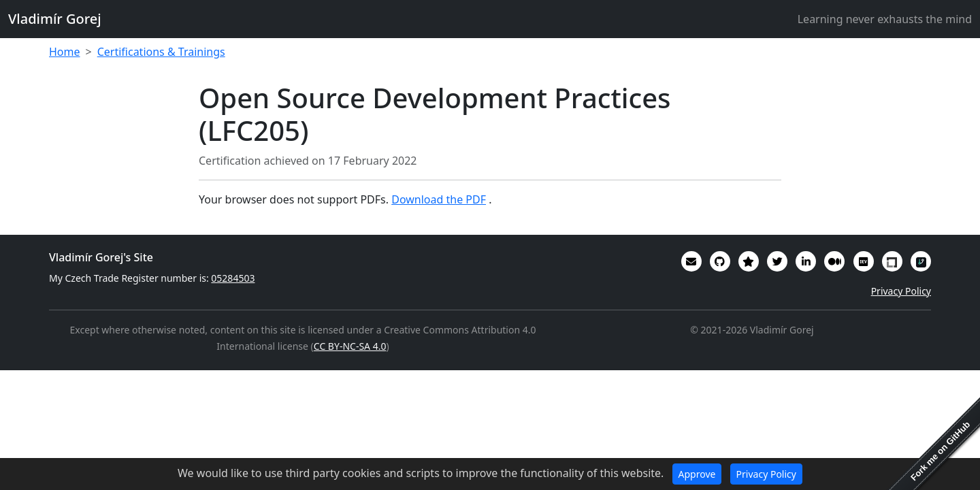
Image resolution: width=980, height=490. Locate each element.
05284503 (233, 278)
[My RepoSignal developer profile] (921, 261)
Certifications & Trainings (161, 52)
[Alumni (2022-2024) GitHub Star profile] (749, 261)
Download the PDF (439, 199)
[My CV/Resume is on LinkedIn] (806, 261)
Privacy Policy (901, 291)
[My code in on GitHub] (720, 261)
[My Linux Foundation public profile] (892, 261)
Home (65, 52)
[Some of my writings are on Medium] (834, 261)
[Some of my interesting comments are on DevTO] (864, 261)
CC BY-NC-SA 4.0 (350, 346)
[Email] (691, 261)
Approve (697, 474)
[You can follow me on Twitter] (777, 261)
